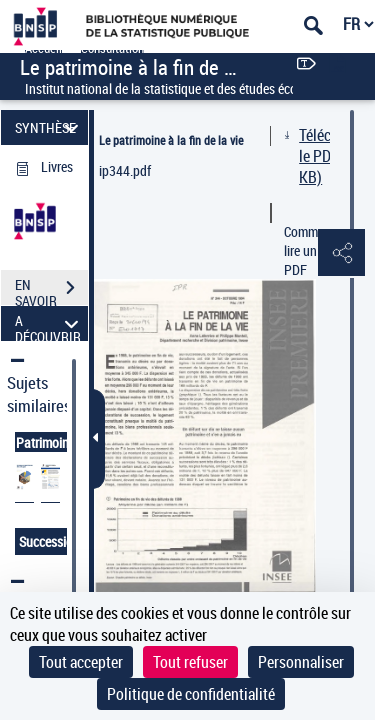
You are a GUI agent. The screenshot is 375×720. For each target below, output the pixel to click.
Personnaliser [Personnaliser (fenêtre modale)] (301, 662)
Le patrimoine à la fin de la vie (171, 140)
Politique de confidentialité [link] (191, 694)
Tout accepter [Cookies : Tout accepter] (81, 662)
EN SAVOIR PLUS (51, 290)
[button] (340, 254)
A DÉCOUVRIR (49, 323)
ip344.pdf (125, 170)
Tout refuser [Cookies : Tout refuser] (190, 662)
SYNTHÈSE (49, 127)
